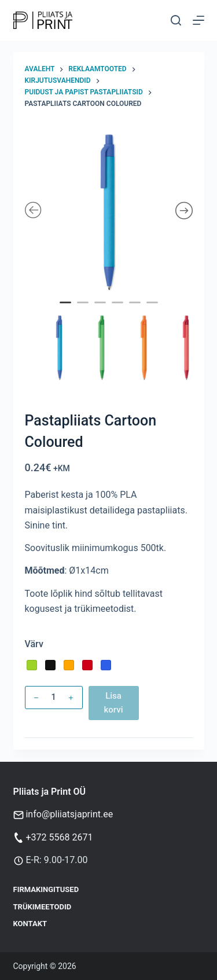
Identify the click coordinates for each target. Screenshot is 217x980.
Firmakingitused (46, 889)
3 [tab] (101, 310)
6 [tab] (153, 310)
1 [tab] (67, 310)
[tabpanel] (109, 211)
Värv (34, 644)
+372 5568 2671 (59, 837)
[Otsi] (176, 20)
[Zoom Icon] (109, 211)
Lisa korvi (113, 703)
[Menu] (198, 20)
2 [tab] (84, 310)
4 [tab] (119, 310)
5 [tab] (136, 310)
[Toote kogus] (54, 698)
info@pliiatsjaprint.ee (69, 814)
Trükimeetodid (43, 907)
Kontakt (30, 924)
